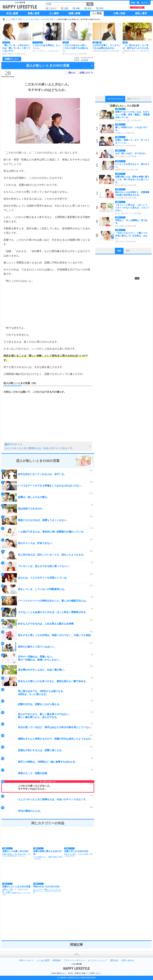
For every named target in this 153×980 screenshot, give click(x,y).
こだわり (53, 8)
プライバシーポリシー (74, 960)
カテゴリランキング (115, 99)
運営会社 (114, 960)
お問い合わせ (128, 960)
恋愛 (66, 8)
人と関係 (12, 19)
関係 (101, 8)
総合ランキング (133, 99)
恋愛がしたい (23, 19)
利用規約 (57, 960)
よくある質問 (43, 960)
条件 (90, 8)
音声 (128, 251)
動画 (119, 251)
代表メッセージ (26, 960)
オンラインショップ (97, 960)
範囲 (78, 8)
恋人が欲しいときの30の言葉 (42, 19)
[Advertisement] (48, 304)
